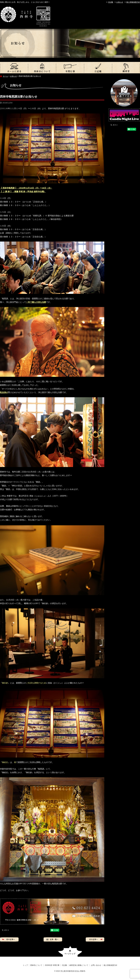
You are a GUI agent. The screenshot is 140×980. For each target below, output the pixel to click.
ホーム (5, 76)
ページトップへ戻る (70, 951)
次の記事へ (95, 939)
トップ (14, 68)
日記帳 (111, 2)
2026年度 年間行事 (70, 68)
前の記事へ (9, 939)
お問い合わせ (96, 965)
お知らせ (120, 2)
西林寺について (42, 68)
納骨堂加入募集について (126, 68)
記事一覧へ (53, 939)
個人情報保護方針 (133, 2)
